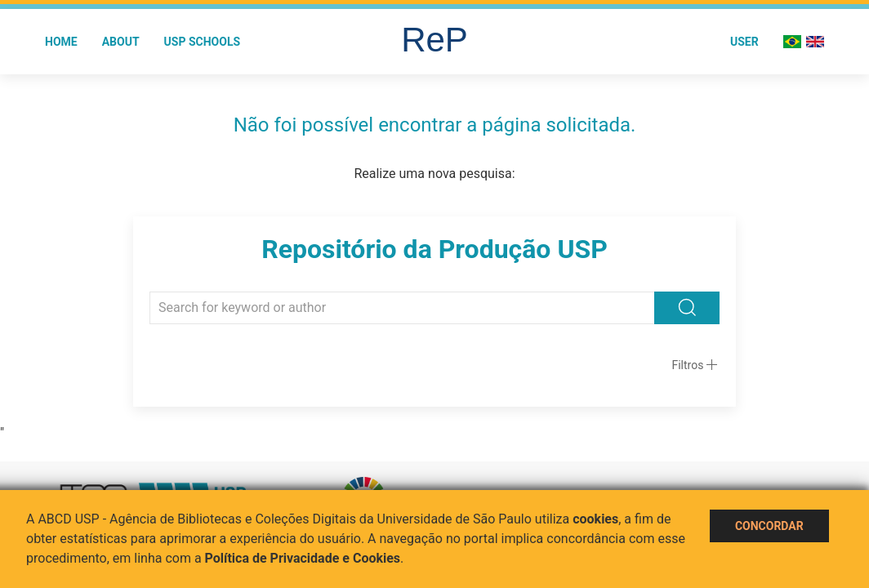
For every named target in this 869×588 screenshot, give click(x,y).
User (744, 42)
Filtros (687, 365)
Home (61, 42)
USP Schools (203, 42)
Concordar (769, 526)
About (121, 42)
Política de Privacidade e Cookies (303, 558)
